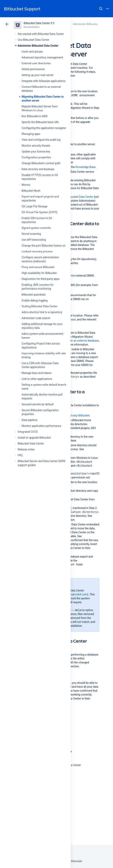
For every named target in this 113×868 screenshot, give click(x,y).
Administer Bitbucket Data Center (38, 46)
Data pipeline (29, 420)
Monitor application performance (41, 426)
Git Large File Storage (35, 206)
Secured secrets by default (38, 404)
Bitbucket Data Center (31, 444)
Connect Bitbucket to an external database (73, 341)
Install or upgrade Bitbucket (34, 438)
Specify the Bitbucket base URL (40, 122)
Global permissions (33, 69)
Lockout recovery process (37, 251)
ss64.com (81, 594)
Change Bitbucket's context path (41, 163)
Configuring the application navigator (44, 128)
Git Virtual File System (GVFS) (40, 212)
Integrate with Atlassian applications (43, 81)
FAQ (20, 455)
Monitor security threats (36, 146)
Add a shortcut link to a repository (42, 312)
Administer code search (36, 318)
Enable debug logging (35, 300)
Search (101, 9)
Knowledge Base (85, 167)
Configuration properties (36, 157)
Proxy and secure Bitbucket (38, 267)
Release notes (26, 449)
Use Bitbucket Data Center (33, 40)
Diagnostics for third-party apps (41, 279)
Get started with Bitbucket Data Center (41, 34)
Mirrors (26, 185)
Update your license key (36, 151)
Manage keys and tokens (37, 373)
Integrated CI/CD (28, 432)
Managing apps (31, 134)
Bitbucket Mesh (31, 191)
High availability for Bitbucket (39, 273)
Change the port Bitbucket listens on (43, 246)
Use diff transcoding (34, 240)
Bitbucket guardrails (34, 295)
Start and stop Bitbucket (75, 415)
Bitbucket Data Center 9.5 (39, 23)
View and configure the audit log (41, 140)
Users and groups (32, 52)
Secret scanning (31, 234)
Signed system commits (36, 228)
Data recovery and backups (38, 169)
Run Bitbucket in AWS (35, 116)
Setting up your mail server (38, 75)
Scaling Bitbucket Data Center (40, 306)
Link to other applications (37, 379)
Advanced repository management (42, 57)
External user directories (36, 63)
